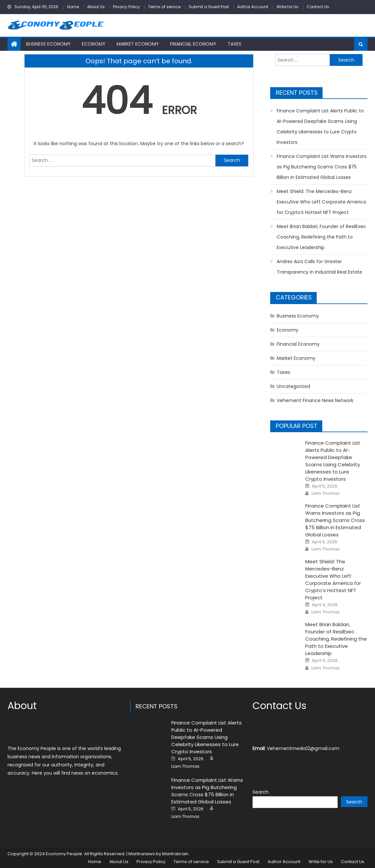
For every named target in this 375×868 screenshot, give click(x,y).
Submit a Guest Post (209, 7)
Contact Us (318, 7)
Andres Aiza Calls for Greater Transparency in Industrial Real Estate (319, 267)
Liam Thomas (326, 493)
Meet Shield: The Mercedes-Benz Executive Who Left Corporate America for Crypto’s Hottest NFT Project (321, 202)
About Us (96, 7)
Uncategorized (293, 386)
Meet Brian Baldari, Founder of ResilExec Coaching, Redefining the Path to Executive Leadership (321, 237)
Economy (94, 44)
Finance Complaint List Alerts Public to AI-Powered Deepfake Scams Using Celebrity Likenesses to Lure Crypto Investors (320, 126)
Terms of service (164, 7)
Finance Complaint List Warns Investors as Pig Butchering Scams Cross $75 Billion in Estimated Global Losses (322, 167)
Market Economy (138, 44)
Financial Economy (193, 44)
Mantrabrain (175, 854)
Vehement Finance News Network (315, 400)
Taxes (234, 44)
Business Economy (48, 44)
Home (73, 7)
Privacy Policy (126, 7)
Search (261, 792)
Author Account (253, 7)
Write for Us (287, 7)
